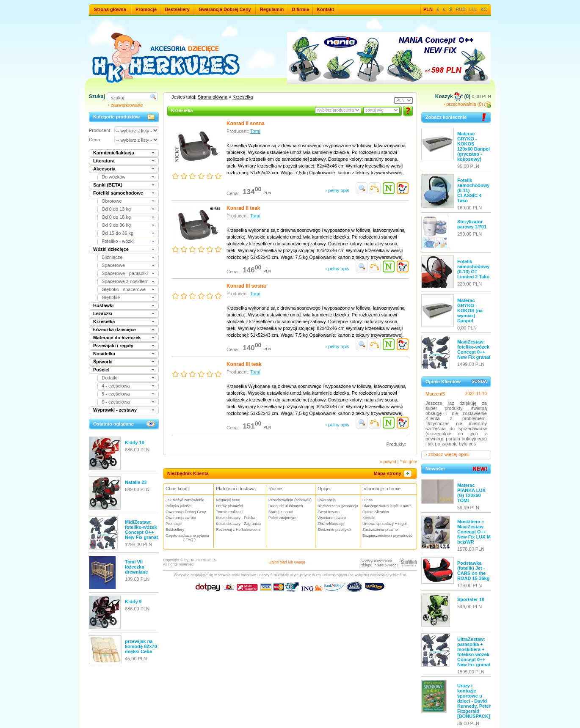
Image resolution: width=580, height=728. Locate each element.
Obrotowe (112, 201)
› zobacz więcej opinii (447, 454)
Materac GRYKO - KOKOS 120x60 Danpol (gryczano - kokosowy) (474, 146)
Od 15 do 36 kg (117, 233)
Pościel (101, 370)
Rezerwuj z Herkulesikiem (238, 530)
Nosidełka (104, 354)
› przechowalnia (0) (467, 104)
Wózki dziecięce (111, 249)
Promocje (146, 9)
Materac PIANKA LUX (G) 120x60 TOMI (471, 493)
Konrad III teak (244, 364)
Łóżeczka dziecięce (115, 330)
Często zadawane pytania (189, 538)
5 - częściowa (116, 394)
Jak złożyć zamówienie (185, 500)
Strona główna (110, 9)
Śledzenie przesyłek (334, 530)
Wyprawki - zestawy (115, 410)
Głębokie (111, 297)
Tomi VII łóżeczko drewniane (136, 567)
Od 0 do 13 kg (116, 209)
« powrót (388, 462)
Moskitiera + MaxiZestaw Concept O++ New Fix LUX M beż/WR (474, 532)
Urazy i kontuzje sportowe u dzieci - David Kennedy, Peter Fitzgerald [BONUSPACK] (474, 701)
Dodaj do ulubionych (286, 506)
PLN (428, 9)
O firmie (301, 9)
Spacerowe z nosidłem (125, 281)
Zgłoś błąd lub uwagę (287, 562)
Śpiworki (103, 362)
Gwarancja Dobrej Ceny (225, 9)
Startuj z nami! (281, 512)
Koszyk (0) (453, 96)
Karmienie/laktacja (114, 153)
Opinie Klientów (376, 512)
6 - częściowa (116, 402)
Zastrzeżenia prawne (380, 530)
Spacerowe (113, 265)
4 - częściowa (116, 386)
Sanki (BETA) (108, 185)
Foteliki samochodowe (118, 193)
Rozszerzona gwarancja (338, 506)
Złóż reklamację (331, 524)
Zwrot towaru (329, 512)
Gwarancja (327, 500)
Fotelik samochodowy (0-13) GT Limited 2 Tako (473, 269)
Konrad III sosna (246, 286)
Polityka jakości (179, 506)
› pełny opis (337, 190)
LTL (473, 9)
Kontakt (325, 9)
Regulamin (272, 9)
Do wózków (113, 177)
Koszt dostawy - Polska (236, 518)
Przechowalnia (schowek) (290, 500)
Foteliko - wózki (118, 241)
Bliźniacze (112, 257)
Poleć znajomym (282, 518)
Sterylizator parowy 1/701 (472, 224)
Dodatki (109, 378)
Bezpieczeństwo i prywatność (387, 536)
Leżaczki (103, 313)
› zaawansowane (126, 105)
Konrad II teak (243, 208)
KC (484, 9)
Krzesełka (104, 321)
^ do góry (408, 462)
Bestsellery (177, 9)
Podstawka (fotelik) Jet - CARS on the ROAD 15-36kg (473, 571)
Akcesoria (104, 169)
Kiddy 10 (135, 442)
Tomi (255, 131)
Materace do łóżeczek (117, 338)
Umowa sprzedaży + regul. (385, 524)
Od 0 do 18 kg (116, 217)
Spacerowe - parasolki (125, 273)
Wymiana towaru (332, 518)
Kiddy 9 (133, 602)
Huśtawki (103, 305)
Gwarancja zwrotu (181, 518)
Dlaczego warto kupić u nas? (387, 506)
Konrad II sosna (246, 124)
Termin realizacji (230, 512)
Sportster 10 (471, 599)
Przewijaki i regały (113, 346)
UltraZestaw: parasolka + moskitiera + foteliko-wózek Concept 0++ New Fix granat (474, 652)
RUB (460, 9)
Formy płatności (229, 506)
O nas (367, 500)
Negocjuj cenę (228, 500)
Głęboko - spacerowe (124, 289)
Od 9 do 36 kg (116, 225)
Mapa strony (393, 473)
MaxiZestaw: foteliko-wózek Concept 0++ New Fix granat (474, 349)
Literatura (104, 161)
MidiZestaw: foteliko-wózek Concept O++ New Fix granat (141, 530)
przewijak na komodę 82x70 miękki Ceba (141, 646)
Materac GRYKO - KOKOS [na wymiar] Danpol (470, 310)
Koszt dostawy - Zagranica (238, 524)
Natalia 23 (136, 482)
